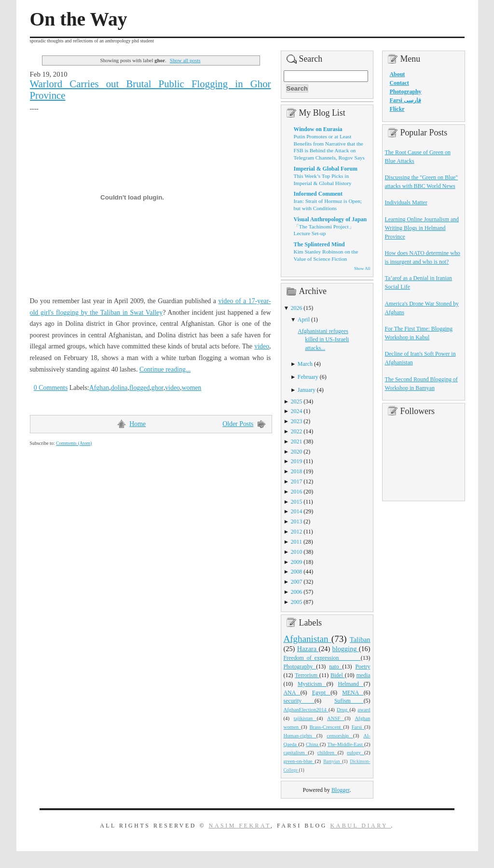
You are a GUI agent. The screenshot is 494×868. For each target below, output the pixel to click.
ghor (158, 388)
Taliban (360, 640)
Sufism (349, 701)
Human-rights (300, 735)
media (363, 675)
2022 (297, 431)
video (262, 346)
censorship (340, 735)
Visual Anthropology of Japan (330, 219)
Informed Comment (318, 194)
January (307, 390)
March (305, 364)
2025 (297, 401)
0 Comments (51, 388)
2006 (297, 592)
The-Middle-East (346, 744)
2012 (297, 532)
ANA (292, 693)
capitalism (296, 752)
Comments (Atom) (74, 443)
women (191, 388)
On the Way (79, 19)
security (299, 701)
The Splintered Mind (319, 244)
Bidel (338, 675)
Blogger (341, 790)
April (304, 320)
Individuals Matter (406, 202)
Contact (399, 83)
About (398, 74)
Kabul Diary (360, 826)
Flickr (397, 109)
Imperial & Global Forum (326, 169)
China (313, 744)
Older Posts (238, 424)
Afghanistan (308, 639)
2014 (297, 511)
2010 (297, 552)
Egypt (322, 693)
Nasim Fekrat (240, 826)
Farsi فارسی (405, 100)
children (328, 752)
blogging (346, 649)
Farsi (358, 727)
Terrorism (307, 675)
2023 (297, 421)
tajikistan (305, 718)
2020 (297, 452)
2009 (297, 562)
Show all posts (185, 60)
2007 (297, 582)
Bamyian (333, 761)
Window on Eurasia (318, 129)
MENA (353, 693)
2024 (297, 411)
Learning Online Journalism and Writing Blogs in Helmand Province (422, 228)
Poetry (363, 667)
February (308, 377)
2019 (297, 461)
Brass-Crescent (326, 727)
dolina (119, 388)
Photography (300, 667)
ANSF (336, 718)
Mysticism (312, 684)
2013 (297, 521)
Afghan (99, 388)
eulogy (356, 752)
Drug (343, 709)
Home (137, 424)
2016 (297, 492)
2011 (296, 542)
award (364, 709)
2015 (297, 502)
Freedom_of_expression (322, 658)
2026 (297, 308)
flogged (139, 388)
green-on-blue (299, 761)
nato (336, 667)
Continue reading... (165, 369)
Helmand (350, 684)
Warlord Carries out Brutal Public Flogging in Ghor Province (151, 90)
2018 (297, 471)
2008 (297, 572)
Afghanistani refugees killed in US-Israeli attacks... (323, 340)
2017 (297, 481)
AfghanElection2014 (306, 709)
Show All (362, 268)
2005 (297, 602)
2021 (297, 441)
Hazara (308, 649)
